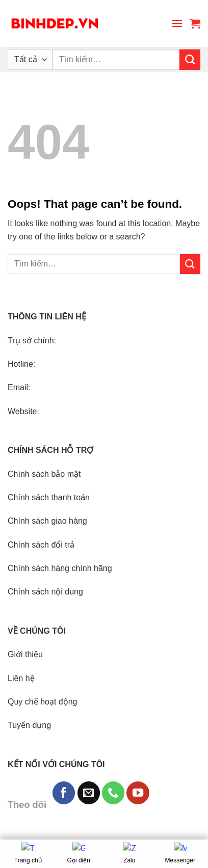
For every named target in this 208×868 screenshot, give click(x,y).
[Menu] (177, 23)
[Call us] (113, 793)
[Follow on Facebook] (64, 793)
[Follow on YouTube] (138, 793)
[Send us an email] (89, 793)
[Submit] (190, 60)
